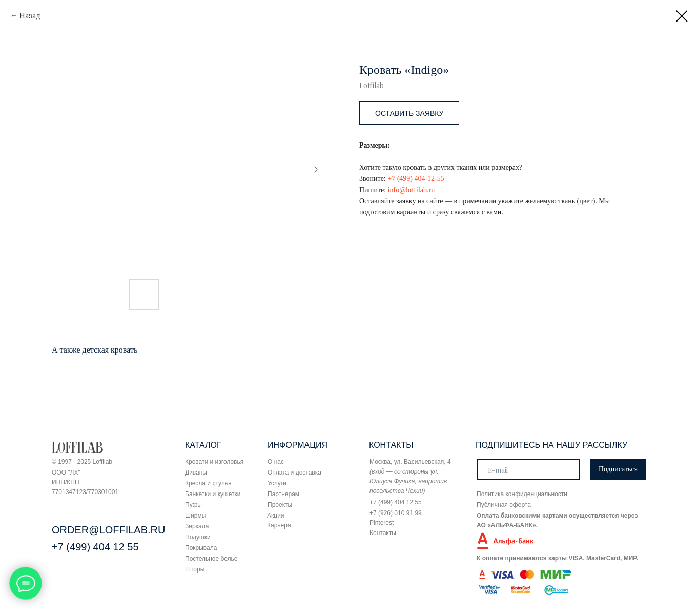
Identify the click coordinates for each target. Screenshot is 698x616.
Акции (276, 516)
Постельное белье (211, 559)
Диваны (196, 473)
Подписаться (618, 469)
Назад (30, 16)
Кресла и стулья (208, 483)
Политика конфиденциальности (522, 494)
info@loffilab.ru (412, 190)
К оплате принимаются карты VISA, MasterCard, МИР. (557, 558)
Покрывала (201, 548)
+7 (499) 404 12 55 (95, 547)
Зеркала (197, 526)
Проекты (280, 505)
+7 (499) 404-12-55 (416, 179)
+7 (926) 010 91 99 (396, 513)
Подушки (198, 537)
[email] (528, 469)
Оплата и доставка (294, 473)
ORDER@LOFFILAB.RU (108, 530)
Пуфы (193, 505)
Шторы (195, 569)
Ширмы (196, 516)
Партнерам (283, 494)
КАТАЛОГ (203, 445)
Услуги (277, 483)
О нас (276, 462)
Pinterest (382, 523)
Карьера (279, 525)
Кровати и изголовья (214, 462)
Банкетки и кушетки (213, 494)
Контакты (383, 533)
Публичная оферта (504, 505)
